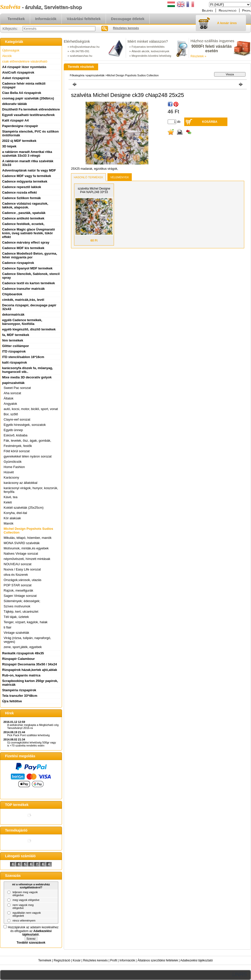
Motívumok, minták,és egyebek (26, 548)
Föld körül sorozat (17, 451)
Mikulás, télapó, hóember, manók (28, 538)
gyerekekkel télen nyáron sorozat (28, 456)
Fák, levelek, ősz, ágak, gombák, (27, 441)
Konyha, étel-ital (15, 513)
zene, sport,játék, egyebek (23, 647)
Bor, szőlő (11, 414)
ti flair (8, 627)
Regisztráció (62, 960)
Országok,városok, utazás (23, 580)
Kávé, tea (11, 497)
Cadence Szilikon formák (22, 198)
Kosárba (210, 122)
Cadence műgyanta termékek (25, 181)
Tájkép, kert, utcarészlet (21, 612)
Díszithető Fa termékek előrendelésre (31, 109)
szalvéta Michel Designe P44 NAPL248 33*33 (94, 190)
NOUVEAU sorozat (18, 564)
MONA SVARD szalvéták (22, 543)
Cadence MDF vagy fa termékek (27, 176)
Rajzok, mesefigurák (19, 590)
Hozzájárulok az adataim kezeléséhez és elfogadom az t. (33, 931)
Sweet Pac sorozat (17, 388)
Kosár (77, 960)
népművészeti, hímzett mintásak (27, 559)
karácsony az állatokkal (21, 483)
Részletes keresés (95, 960)
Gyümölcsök (13, 462)
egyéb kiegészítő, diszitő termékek (29, 329)
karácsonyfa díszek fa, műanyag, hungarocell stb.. (28, 370)
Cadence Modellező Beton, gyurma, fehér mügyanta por (30, 255)
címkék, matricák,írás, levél (23, 300)
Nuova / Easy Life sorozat (22, 569)
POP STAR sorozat (18, 585)
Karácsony (11, 477)
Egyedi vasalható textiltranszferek (29, 115)
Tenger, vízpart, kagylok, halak (26, 622)
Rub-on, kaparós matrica (21, 675)
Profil (114, 960)
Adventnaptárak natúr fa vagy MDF (29, 170)
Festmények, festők (18, 446)
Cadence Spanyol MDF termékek (27, 268)
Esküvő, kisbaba (16, 435)
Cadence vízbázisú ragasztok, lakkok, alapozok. (25, 205)
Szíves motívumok (17, 606)
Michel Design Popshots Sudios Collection (133, 75)
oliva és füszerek (16, 575)
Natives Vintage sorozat (21, 554)
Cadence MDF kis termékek (23, 248)
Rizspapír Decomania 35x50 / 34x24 (30, 664)
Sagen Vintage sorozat (20, 596)
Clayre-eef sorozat (17, 419)
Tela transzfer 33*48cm (20, 696)
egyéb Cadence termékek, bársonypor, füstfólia (22, 322)
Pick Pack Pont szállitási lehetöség (28, 735)
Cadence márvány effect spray (26, 242)
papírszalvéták (96, 75)
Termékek (45, 960)
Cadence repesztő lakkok (22, 187)
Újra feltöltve (12, 701)
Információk (127, 960)
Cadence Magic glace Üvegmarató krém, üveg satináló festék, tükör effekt (29, 233)
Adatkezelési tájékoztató (196, 960)
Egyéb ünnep (13, 430)
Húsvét (9, 472)
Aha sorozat (12, 393)
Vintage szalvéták (17, 633)
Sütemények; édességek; (22, 601)
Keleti (8, 502)
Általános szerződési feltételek (158, 960)
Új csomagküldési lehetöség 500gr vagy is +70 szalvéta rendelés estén (32, 744)
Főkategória (77, 75)
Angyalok (10, 404)
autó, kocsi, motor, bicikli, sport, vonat (31, 409)
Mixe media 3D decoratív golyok (27, 377)
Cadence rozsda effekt (20, 192)
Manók (9, 523)
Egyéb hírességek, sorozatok (25, 425)
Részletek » (198, 56)
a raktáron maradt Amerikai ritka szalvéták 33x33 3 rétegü (27, 154)
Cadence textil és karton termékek (29, 283)
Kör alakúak (12, 518)
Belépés (208, 10)
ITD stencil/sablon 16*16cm (23, 357)
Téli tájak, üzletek (16, 617)
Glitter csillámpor (16, 346)
